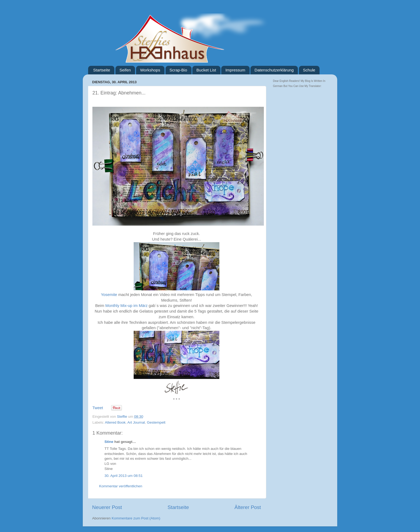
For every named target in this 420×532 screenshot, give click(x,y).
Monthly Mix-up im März (126, 306)
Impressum (235, 70)
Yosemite (109, 295)
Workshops (150, 70)
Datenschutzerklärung (274, 70)
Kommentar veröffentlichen (121, 486)
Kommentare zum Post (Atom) (136, 518)
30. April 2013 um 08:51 (124, 476)
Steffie (123, 417)
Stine (109, 442)
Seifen (125, 70)
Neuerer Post (107, 507)
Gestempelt (156, 422)
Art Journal (136, 422)
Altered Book (115, 422)
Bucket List (206, 70)
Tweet (98, 408)
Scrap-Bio (178, 70)
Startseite (102, 70)
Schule (309, 70)
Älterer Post (248, 507)
